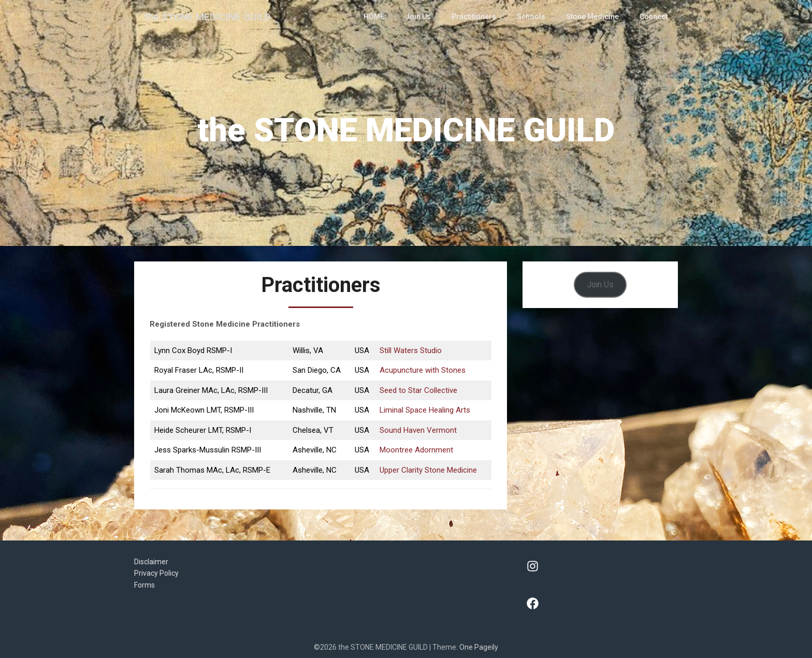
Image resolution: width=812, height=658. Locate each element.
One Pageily (479, 647)
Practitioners (480, 17)
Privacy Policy (156, 573)
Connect (654, 17)
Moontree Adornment (416, 450)
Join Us (427, 17)
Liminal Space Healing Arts (425, 410)
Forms (144, 585)
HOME (384, 17)
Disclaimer (151, 562)
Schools (535, 17)
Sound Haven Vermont (418, 430)
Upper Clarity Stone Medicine (428, 470)
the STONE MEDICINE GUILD (210, 17)
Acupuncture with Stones (423, 370)
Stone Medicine (594, 17)
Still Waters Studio (411, 350)
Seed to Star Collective (418, 390)
